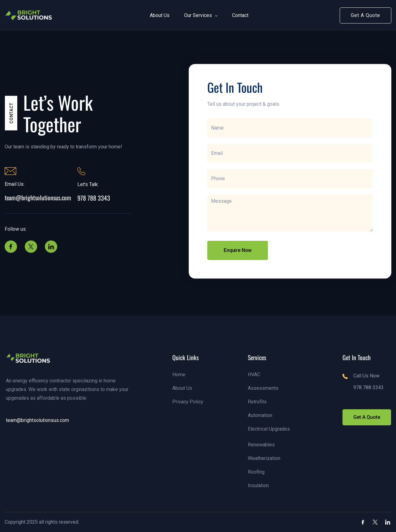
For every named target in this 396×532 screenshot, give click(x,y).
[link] (29, 15)
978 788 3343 (94, 198)
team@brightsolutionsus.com (38, 198)
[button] (157, 15)
